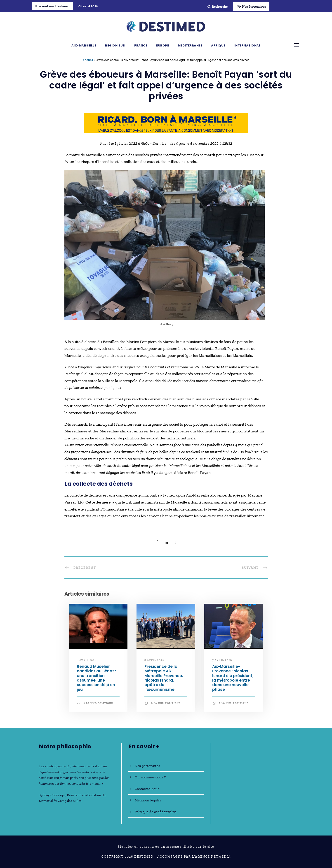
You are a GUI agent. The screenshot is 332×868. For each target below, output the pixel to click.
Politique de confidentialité (156, 812)
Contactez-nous (147, 789)
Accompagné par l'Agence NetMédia (194, 857)
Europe (162, 45)
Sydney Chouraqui (52, 795)
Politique (105, 703)
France (141, 45)
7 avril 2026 (222, 660)
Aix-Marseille (84, 45)
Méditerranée (190, 45)
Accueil (88, 60)
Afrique (218, 45)
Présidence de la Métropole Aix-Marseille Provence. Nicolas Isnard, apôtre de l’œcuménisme (164, 678)
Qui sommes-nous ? (150, 777)
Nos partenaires (147, 766)
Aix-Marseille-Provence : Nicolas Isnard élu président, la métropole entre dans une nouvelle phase (233, 678)
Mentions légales (148, 800)
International (248, 45)
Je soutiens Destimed (52, 6)
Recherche (218, 7)
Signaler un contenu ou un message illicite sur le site (166, 847)
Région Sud (115, 45)
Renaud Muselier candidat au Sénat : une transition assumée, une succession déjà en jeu (96, 678)
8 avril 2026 (87, 660)
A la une (90, 703)
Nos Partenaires (251, 7)
